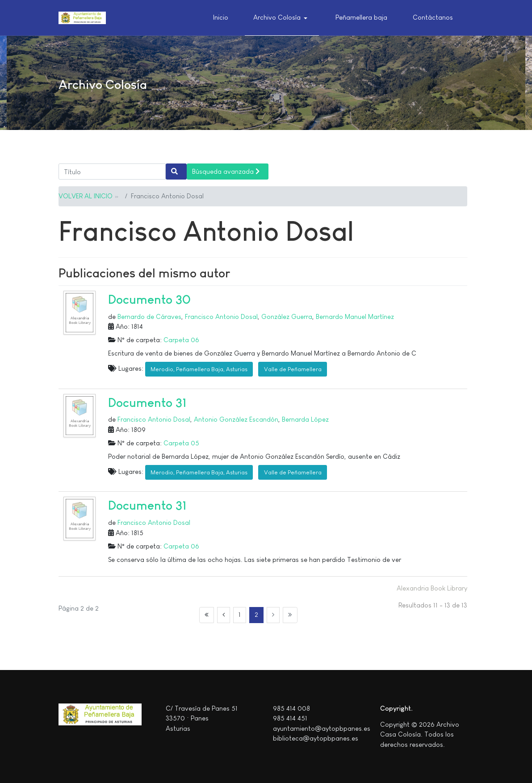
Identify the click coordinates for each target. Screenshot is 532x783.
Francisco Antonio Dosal (221, 316)
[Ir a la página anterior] (224, 615)
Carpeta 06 (181, 340)
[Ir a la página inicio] (207, 615)
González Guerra (287, 316)
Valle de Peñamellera (293, 369)
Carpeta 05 (181, 443)
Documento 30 (149, 299)
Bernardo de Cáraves (149, 316)
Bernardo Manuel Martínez (355, 316)
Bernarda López (305, 419)
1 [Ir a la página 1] (240, 614)
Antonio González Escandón (236, 419)
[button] (282, 18)
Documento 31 (147, 403)
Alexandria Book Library (432, 588)
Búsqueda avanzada (226, 171)
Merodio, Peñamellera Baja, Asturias (199, 369)
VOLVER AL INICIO (86, 196)
